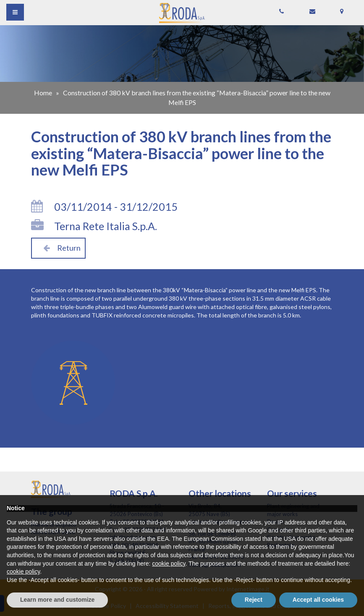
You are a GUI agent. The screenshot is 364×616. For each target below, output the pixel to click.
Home (43, 93)
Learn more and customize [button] (57, 600)
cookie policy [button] (169, 564)
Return (58, 248)
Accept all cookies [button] (318, 600)
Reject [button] (254, 600)
